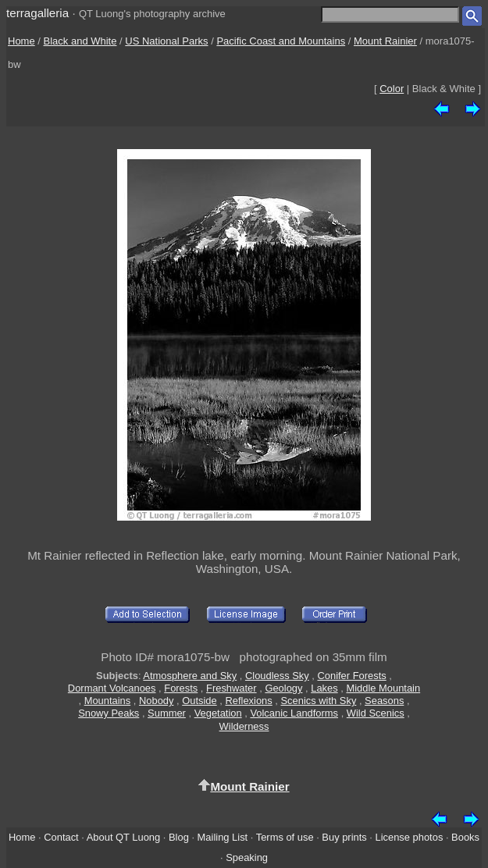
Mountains (108, 701)
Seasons (384, 701)
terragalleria (37, 13)
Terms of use (285, 837)
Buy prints (344, 837)
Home (21, 41)
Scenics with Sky (319, 701)
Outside (199, 701)
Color (392, 89)
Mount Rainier (385, 41)
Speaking (247, 857)
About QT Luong (123, 837)
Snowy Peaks (109, 713)
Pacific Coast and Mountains (281, 41)
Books (465, 837)
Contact (61, 837)
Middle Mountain (383, 688)
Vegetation (218, 713)
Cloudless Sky (277, 676)
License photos (410, 837)
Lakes (324, 688)
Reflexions (248, 701)
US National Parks (166, 41)
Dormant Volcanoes (112, 688)
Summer (167, 713)
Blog (179, 837)
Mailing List (223, 837)
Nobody (157, 701)
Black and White (80, 41)
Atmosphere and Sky (190, 676)
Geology (283, 688)
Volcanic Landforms (294, 713)
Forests (181, 688)
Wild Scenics (376, 713)
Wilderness (244, 726)
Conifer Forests (351, 676)
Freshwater (232, 688)
